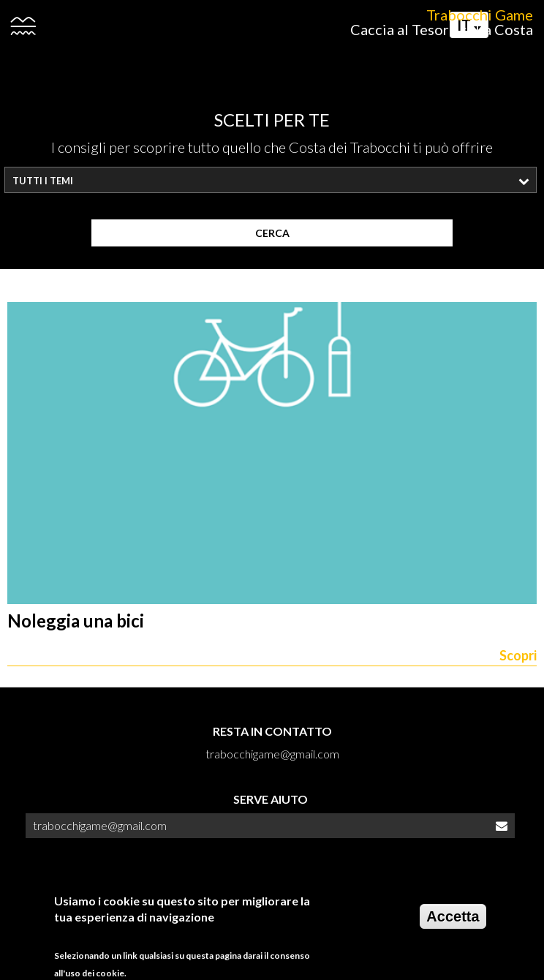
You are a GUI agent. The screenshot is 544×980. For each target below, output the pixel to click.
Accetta (453, 924)
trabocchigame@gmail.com (100, 825)
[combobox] (271, 180)
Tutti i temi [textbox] (43, 181)
